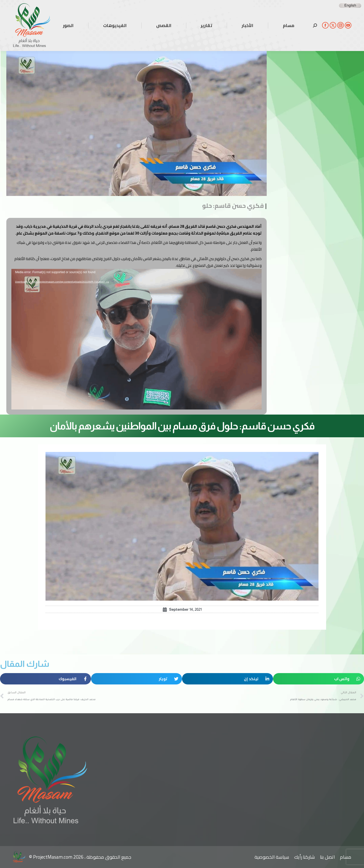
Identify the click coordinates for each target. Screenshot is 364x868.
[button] (318, 679)
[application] (136, 339)
